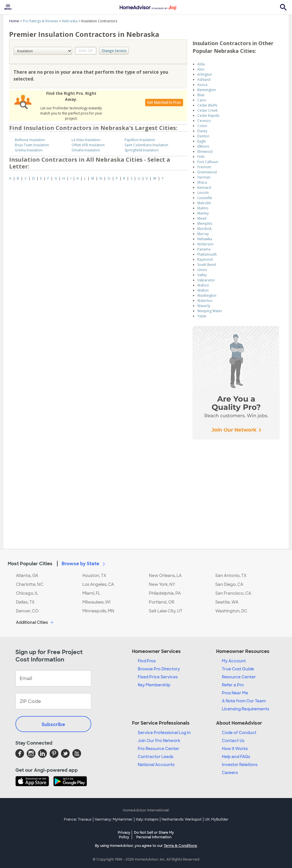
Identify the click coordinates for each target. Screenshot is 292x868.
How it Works (235, 749)
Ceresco (204, 121)
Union (202, 270)
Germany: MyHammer (114, 819)
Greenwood (207, 172)
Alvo (201, 69)
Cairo (202, 100)
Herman (204, 177)
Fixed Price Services (158, 677)
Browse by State (84, 564)
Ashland (204, 80)
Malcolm (204, 203)
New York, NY (162, 584)
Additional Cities (36, 623)
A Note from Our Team (244, 701)
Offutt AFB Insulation (88, 145)
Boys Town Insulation (32, 145)
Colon (202, 126)
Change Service (114, 51)
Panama (204, 249)
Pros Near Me (235, 693)
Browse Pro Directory (159, 669)
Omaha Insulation (86, 150)
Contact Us (233, 741)
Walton (203, 290)
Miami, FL (91, 593)
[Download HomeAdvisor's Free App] (34, 782)
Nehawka (205, 239)
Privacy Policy (124, 835)
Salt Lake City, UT (166, 611)
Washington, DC (231, 611)
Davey (202, 131)
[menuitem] (8, 7)
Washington (207, 295)
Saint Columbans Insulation (146, 145)
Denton (203, 136)
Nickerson (205, 244)
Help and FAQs (236, 757)
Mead (202, 218)
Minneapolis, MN (98, 611)
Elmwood (205, 152)
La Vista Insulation (86, 140)
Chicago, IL (27, 593)
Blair (201, 95)
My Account (234, 661)
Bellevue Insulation (30, 140)
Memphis (205, 223)
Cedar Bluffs (207, 105)
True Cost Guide (238, 669)
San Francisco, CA (233, 593)
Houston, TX (94, 576)
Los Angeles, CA (98, 584)
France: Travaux (78, 819)
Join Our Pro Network (159, 741)
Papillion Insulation (140, 140)
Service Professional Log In (164, 733)
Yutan (202, 316)
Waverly (204, 306)
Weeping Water (210, 311)
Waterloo (205, 301)
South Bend (207, 265)
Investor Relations (240, 765)
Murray (203, 234)
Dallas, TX (25, 602)
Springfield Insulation (142, 150)
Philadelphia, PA (165, 593)
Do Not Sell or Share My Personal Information (154, 835)
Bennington (207, 90)
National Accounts (156, 765)
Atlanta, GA (27, 576)
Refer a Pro (233, 685)
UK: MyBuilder (217, 819)
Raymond (205, 259)
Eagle (202, 141)
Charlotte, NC (30, 584)
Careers (230, 773)
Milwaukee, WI (97, 602)
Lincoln (203, 193)
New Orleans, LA (165, 576)
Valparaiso (206, 280)
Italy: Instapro (147, 819)
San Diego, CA (229, 584)
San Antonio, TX (231, 576)
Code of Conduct (239, 733)
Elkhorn (203, 146)
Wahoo (203, 285)
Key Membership (154, 685)
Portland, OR (162, 602)
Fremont (204, 167)
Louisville (205, 198)
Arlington (205, 74)
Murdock (204, 229)
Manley (203, 213)
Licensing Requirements (246, 709)
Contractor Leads (156, 757)
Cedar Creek (207, 110)
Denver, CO (27, 611)
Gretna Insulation (29, 150)
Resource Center (239, 677)
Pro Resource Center (159, 749)
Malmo (203, 208)
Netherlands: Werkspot (182, 819)
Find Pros (147, 661)
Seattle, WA (227, 602)
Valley (202, 275)
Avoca (202, 85)
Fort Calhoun (208, 162)
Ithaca (202, 182)
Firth (201, 157)
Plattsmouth (207, 254)
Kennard (204, 188)
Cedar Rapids (208, 116)
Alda (201, 64)
